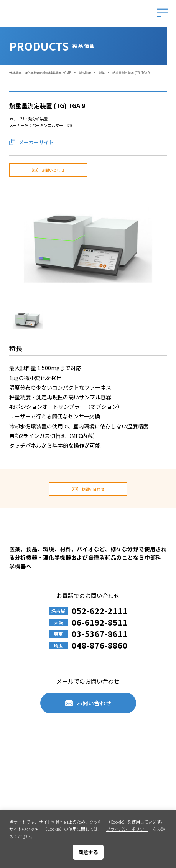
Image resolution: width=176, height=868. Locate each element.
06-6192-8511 (100, 623)
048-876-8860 (100, 646)
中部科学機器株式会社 (52, 14)
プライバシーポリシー (127, 829)
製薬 (102, 73)
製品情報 (85, 73)
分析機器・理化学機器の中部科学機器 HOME (40, 73)
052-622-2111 (100, 611)
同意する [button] (88, 852)
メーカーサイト (36, 142)
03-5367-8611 (100, 634)
